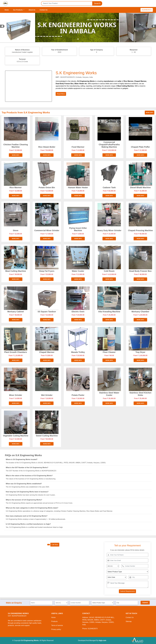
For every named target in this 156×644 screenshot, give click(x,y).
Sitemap (129, 621)
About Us (32, 10)
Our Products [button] (18, 10)
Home (7, 10)
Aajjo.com (102, 640)
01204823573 (147, 10)
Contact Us (44, 10)
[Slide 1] (78, 39)
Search (97, 3)
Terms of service (57, 625)
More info (150, 113)
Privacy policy (56, 629)
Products (54, 621)
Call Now (55, 545)
